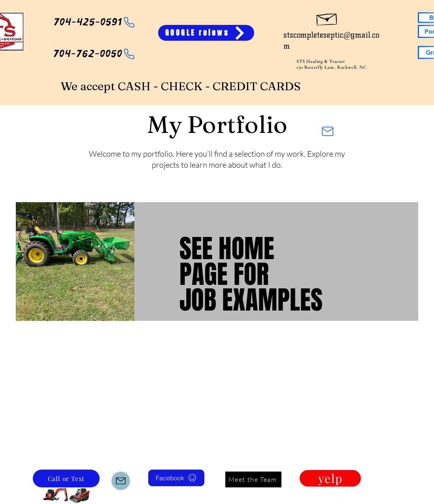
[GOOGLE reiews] (206, 33)
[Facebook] (176, 478)
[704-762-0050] (94, 54)
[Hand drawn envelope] (327, 18)
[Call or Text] (66, 478)
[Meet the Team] (253, 479)
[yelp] (330, 478)
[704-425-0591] (94, 22)
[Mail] (328, 131)
